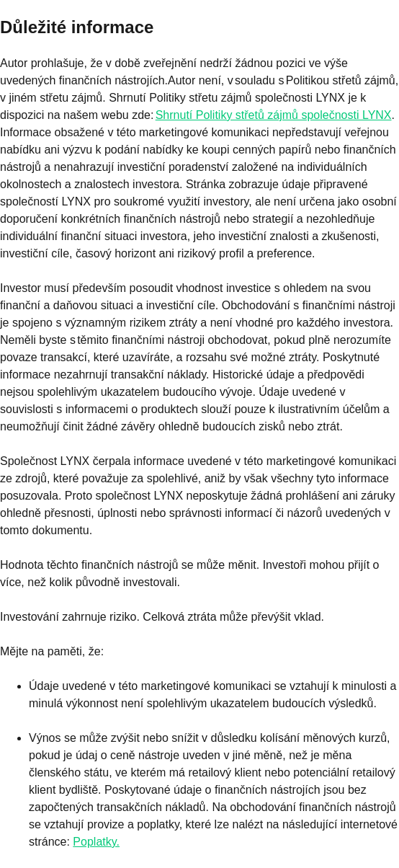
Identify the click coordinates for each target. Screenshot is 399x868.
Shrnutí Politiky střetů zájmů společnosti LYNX (274, 115)
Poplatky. (96, 842)
